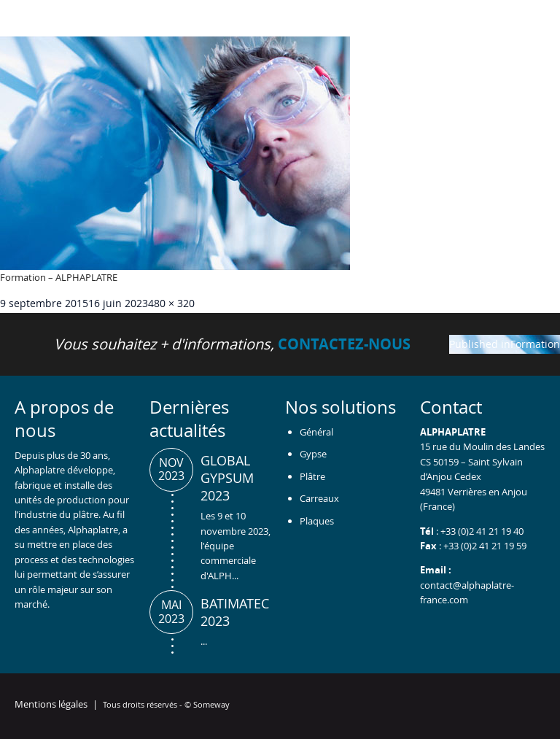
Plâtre (312, 476)
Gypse (313, 454)
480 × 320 (171, 303)
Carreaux (319, 498)
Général (316, 432)
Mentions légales (51, 704)
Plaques (317, 521)
